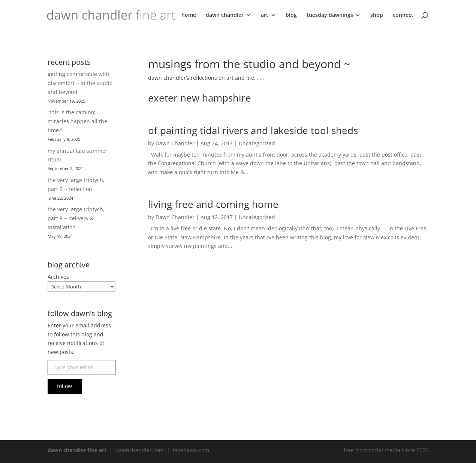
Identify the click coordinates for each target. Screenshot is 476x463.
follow (64, 386)
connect (403, 15)
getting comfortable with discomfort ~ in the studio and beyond (80, 83)
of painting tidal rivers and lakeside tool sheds (253, 130)
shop (377, 15)
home (189, 15)
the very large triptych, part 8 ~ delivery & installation (76, 218)
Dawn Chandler (175, 143)
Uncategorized (257, 143)
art (265, 15)
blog (291, 15)
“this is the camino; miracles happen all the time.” (77, 121)
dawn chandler (225, 15)
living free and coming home (213, 204)
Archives (58, 277)
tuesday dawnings (330, 15)
